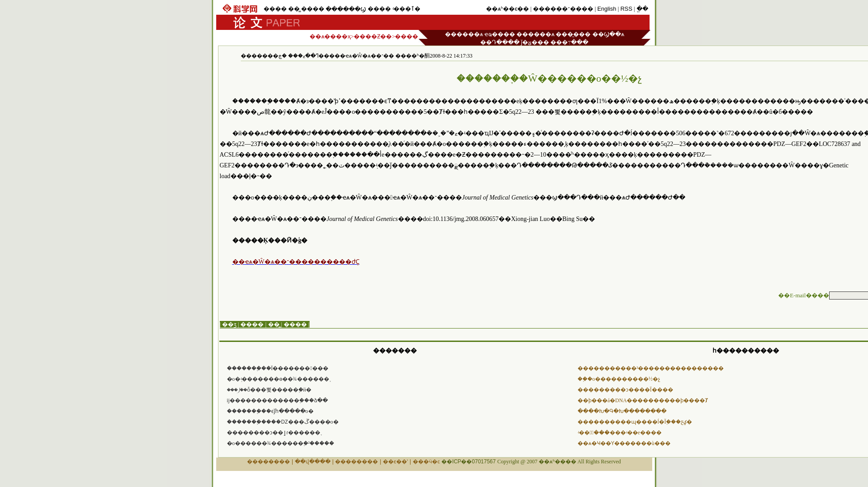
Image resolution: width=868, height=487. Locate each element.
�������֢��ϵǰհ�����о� (270, 411)
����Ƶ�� (373, 36)
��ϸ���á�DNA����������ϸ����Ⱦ (643, 400)
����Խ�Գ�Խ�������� (622, 411)
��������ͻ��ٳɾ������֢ (274, 433)
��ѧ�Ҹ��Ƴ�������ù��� (624, 443)
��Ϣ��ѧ (608, 34)
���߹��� (569, 42)
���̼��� (573, 34)
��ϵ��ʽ (395, 462)
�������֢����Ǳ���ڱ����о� (283, 422)
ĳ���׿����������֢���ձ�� (278, 400)
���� (275, 9)
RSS (627, 9)
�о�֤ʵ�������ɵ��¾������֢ (278, 379)
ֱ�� (642, 9)
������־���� (563, 9)
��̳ (294, 9)
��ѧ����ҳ (330, 36)
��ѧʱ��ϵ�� (507, 9)
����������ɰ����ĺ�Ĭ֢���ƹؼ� (635, 422)
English (607, 9)
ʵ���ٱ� (406, 9)
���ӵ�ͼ (426, 462)
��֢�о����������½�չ (619, 379)
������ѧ (464, 34)
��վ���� (313, 462)
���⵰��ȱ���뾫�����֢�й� (269, 390)
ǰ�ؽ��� (535, 42)
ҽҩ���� (500, 34)
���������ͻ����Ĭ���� (625, 390)
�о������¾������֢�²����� (281, 443)
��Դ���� (500, 42)
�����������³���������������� (651, 368)
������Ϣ (346, 9)
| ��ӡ (228, 324)
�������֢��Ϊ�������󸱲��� (278, 368)
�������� (268, 462)
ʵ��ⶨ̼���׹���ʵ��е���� (620, 433)
